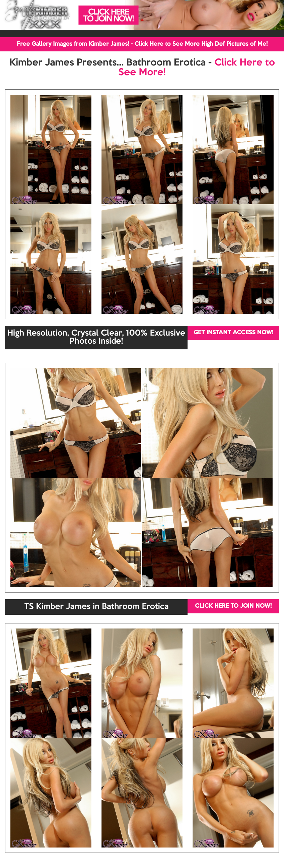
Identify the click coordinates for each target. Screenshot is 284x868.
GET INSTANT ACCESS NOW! (233, 333)
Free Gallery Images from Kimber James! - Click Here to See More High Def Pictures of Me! (142, 44)
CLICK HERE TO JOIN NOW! (233, 606)
